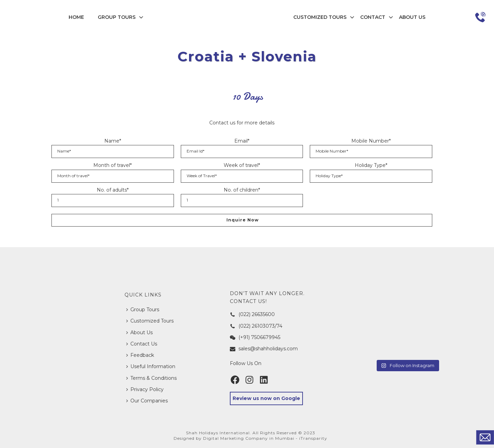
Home (76, 17)
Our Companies (147, 401)
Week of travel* (242, 165)
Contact (373, 17)
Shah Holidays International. (219, 433)
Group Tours (117, 17)
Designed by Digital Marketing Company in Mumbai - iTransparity (250, 438)
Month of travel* (113, 165)
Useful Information (151, 366)
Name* (113, 141)
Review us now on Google (266, 398)
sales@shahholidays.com (264, 349)
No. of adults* (113, 190)
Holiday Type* (371, 165)
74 (279, 326)
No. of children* (242, 190)
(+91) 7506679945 (255, 337)
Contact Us (142, 344)
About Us (412, 17)
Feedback (140, 355)
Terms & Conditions (151, 378)
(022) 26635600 (252, 314)
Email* (242, 141)
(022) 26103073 (252, 326)
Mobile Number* (371, 141)
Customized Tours (320, 17)
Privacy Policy (145, 389)
